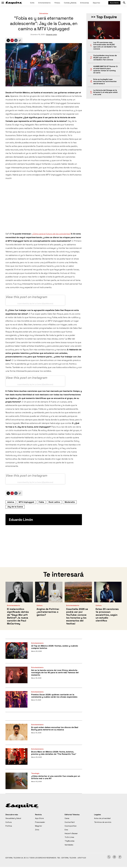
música (11, 502)
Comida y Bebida (70, 3)
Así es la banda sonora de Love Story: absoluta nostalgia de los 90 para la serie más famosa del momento (55, 673)
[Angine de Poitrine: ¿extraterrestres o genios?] (49, 592)
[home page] (14, 3)
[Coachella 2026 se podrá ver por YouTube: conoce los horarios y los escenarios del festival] (78, 592)
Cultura (40, 605)
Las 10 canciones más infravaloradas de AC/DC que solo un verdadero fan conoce (105, 46)
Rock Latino (54, 502)
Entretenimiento (44, 3)
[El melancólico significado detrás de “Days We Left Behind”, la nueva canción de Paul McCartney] (19, 592)
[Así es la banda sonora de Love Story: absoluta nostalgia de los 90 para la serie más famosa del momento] (16, 675)
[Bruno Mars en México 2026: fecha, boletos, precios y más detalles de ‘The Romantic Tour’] (16, 756)
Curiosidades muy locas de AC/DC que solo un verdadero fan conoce (105, 58)
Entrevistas (85, 3)
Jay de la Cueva (15, 507)
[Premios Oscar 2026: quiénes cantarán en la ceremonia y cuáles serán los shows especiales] (16, 699)
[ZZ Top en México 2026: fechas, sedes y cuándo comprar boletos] (16, 651)
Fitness (57, 3)
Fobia (41, 502)
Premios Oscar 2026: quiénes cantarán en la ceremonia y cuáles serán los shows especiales (54, 696)
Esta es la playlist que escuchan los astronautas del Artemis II (105, 81)
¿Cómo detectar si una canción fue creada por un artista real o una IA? (56, 777)
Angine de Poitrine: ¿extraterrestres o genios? (48, 612)
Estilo (32, 3)
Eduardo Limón (52, 35)
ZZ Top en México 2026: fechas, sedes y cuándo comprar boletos (55, 647)
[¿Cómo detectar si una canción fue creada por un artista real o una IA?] (16, 781)
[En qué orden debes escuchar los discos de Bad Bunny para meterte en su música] (16, 732)
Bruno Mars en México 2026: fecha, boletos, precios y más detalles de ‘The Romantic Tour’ (54, 753)
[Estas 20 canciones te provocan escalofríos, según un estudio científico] (108, 592)
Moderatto (70, 502)
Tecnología (35, 773)
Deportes (96, 3)
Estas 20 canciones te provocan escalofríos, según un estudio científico (107, 615)
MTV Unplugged (26, 502)
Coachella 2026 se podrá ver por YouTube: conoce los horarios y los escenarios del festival (77, 616)
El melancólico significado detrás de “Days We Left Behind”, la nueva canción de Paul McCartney (18, 616)
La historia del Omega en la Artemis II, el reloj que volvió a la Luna (105, 92)
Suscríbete (114, 3)
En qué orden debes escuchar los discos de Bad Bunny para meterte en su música (55, 728)
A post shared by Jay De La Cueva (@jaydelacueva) (35, 304)
